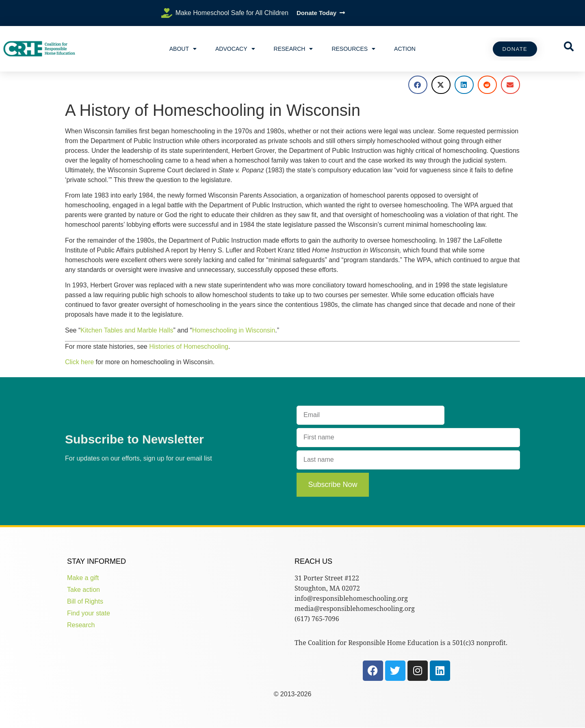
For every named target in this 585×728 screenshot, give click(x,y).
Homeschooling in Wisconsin (234, 330)
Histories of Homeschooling (189, 347)
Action (405, 49)
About (183, 49)
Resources (353, 49)
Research (294, 49)
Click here (79, 362)
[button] (418, 85)
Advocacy (235, 49)
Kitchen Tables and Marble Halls (127, 330)
